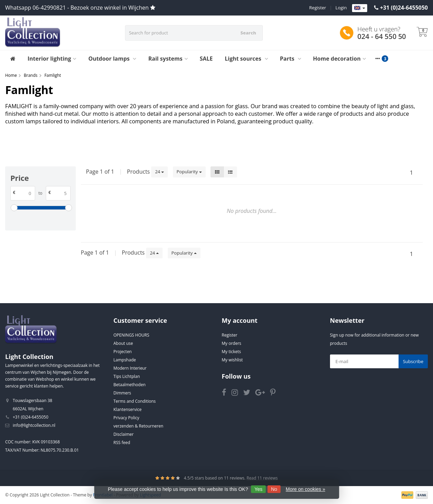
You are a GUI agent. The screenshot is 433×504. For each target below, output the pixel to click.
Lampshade (125, 360)
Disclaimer (123, 434)
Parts (291, 59)
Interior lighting (52, 59)
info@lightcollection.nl (34, 425)
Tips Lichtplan (127, 376)
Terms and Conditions (135, 401)
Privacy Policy (126, 418)
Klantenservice (127, 409)
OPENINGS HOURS (131, 335)
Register (318, 8)
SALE (206, 59)
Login (341, 8)
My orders (232, 343)
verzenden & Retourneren (138, 426)
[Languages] (360, 8)
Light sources (246, 59)
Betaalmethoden (129, 385)
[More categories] (378, 59)
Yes (259, 489)
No (274, 489)
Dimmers (122, 393)
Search (248, 33)
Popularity (189, 172)
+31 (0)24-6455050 (404, 8)
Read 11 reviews (262, 478)
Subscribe (413, 361)
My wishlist (232, 360)
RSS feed (122, 443)
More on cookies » (306, 489)
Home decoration (339, 59)
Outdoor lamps (112, 59)
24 (159, 172)
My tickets (231, 352)
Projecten (122, 352)
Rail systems (168, 59)
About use (123, 343)
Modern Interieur (130, 368)
